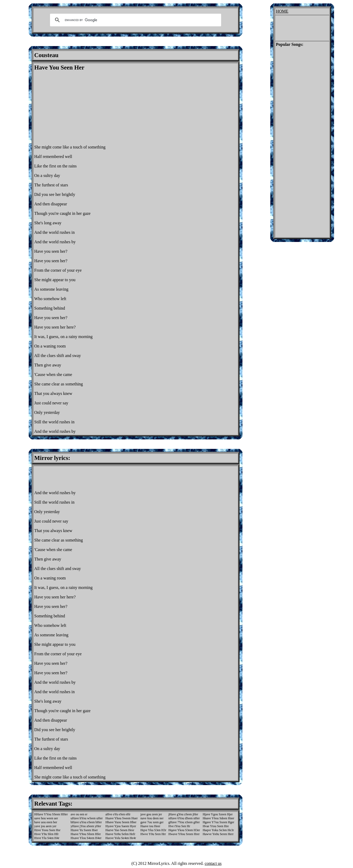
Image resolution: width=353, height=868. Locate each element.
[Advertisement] (78, 108)
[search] (135, 20)
